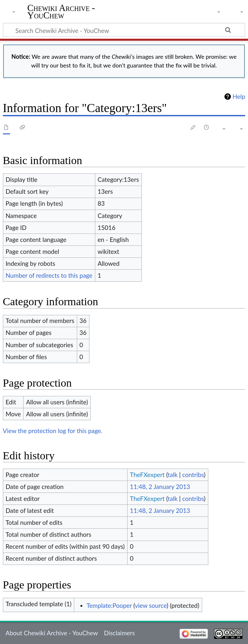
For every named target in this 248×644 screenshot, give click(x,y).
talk (172, 475)
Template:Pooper (109, 605)
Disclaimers (119, 633)
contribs (193, 475)
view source (151, 605)
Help (239, 97)
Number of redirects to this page (49, 275)
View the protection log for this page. (53, 431)
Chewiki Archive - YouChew (61, 12)
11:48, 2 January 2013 (160, 487)
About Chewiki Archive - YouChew (52, 633)
